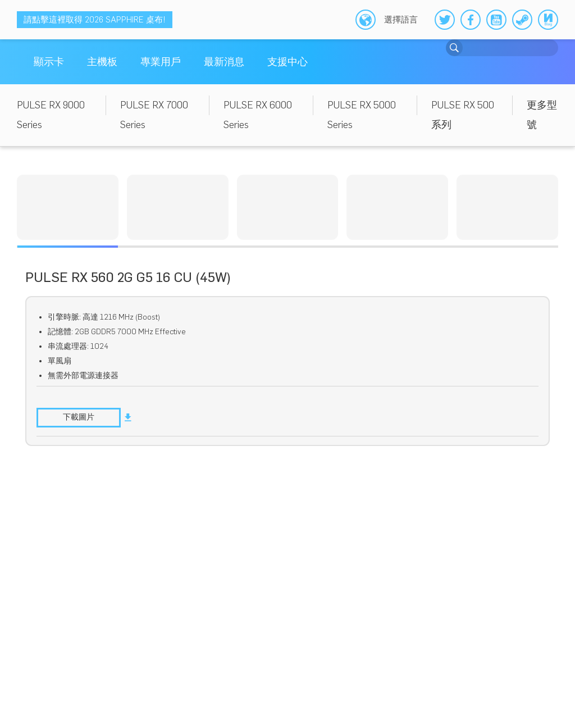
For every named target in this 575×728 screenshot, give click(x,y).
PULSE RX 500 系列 (463, 115)
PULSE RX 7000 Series (154, 115)
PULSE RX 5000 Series (362, 115)
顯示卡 (49, 62)
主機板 (102, 62)
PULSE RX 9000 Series (51, 115)
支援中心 (287, 62)
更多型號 (542, 115)
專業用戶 (161, 62)
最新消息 (224, 62)
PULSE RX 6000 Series (258, 115)
